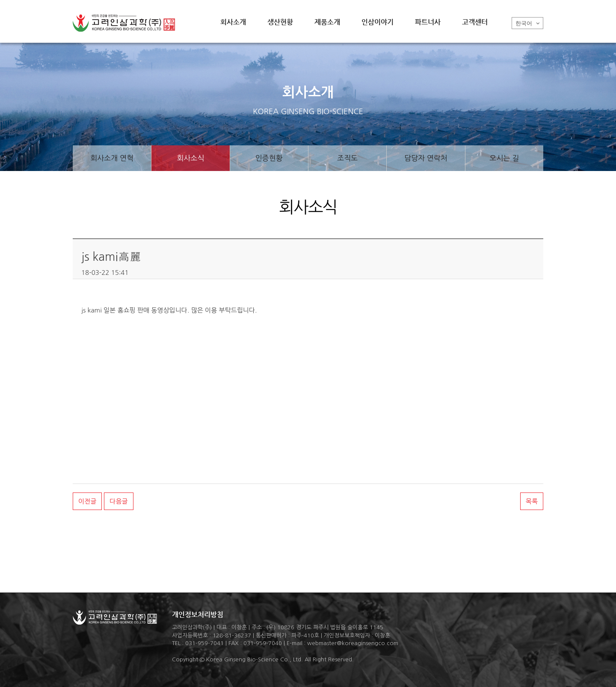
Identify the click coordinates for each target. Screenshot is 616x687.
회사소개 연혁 (112, 158)
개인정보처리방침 (198, 615)
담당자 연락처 (426, 158)
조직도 (347, 158)
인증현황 (269, 158)
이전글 (87, 501)
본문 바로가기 (0, 0)
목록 (532, 501)
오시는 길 (504, 158)
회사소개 (233, 22)
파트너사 (428, 22)
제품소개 (327, 22)
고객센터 (475, 22)
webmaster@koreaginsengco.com (353, 643)
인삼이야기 (378, 22)
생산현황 (280, 22)
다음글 (118, 501)
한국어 (527, 23)
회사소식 (191, 158)
